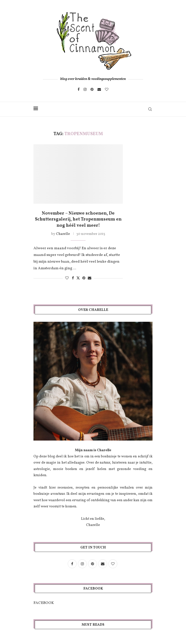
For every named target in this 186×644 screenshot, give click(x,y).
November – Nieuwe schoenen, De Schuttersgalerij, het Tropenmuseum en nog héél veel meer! (78, 220)
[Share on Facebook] (73, 278)
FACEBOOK (44, 603)
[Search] (150, 109)
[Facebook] (79, 89)
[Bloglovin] (107, 89)
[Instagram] (85, 89)
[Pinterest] (92, 89)
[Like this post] (67, 278)
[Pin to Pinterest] (84, 278)
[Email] (99, 89)
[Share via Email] (90, 278)
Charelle (63, 234)
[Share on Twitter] (78, 278)
